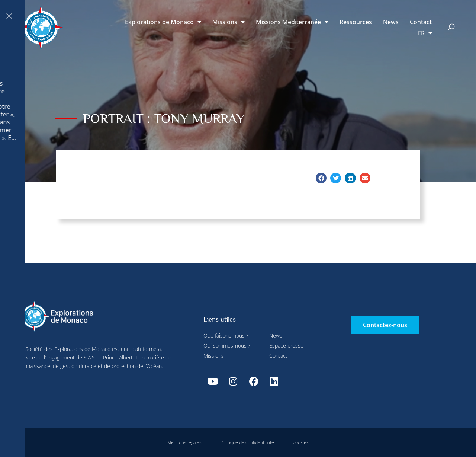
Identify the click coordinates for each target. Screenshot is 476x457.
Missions (229, 22)
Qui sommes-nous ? (227, 346)
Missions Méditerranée (292, 22)
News (391, 22)
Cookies (301, 442)
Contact (421, 22)
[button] (451, 28)
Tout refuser (205, 16)
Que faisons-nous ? (226, 335)
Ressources (356, 22)
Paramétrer (164, 16)
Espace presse (286, 346)
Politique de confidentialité (247, 442)
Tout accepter (141, 175)
